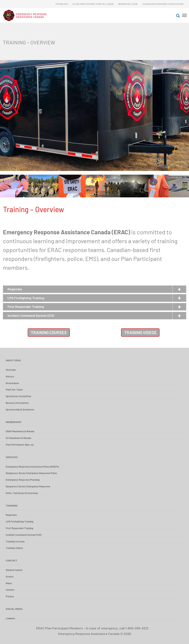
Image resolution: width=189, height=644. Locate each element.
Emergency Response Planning (23, 480)
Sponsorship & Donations (20, 409)
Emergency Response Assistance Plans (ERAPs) (32, 467)
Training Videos (140, 332)
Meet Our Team (14, 390)
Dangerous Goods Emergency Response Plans (31, 473)
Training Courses (49, 332)
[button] (178, 15)
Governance (12, 383)
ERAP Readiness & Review (20, 431)
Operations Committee (18, 396)
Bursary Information (17, 403)
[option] (94, 186)
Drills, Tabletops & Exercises (22, 493)
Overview (11, 370)
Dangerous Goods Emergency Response (28, 486)
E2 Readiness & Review (18, 438)
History (10, 376)
